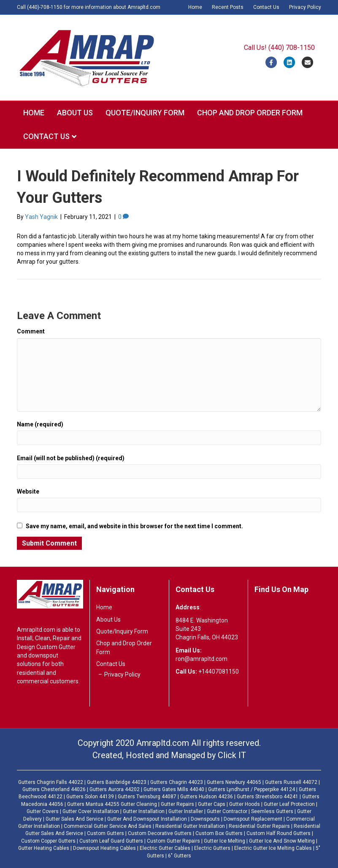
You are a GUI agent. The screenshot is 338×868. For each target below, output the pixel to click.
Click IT (232, 755)
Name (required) (40, 424)
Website (28, 491)
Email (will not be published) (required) (71, 458)
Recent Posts (228, 7)
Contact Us (266, 7)
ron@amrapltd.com (201, 659)
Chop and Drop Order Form (250, 113)
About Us (75, 113)
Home (195, 7)
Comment (31, 331)
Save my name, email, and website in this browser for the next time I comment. (134, 526)
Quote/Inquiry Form (145, 113)
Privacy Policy (305, 7)
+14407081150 (219, 671)
